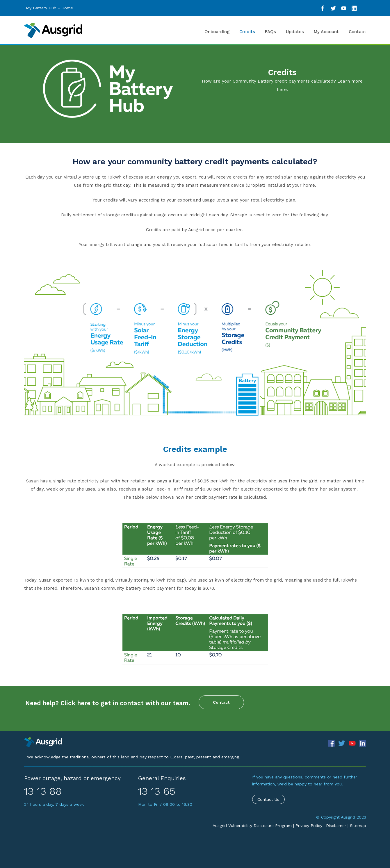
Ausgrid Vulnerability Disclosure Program (252, 826)
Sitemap (358, 826)
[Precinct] (43, 742)
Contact (221, 702)
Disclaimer (336, 826)
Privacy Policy (309, 826)
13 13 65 (157, 791)
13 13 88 (43, 791)
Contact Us (268, 799)
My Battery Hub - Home (49, 8)
